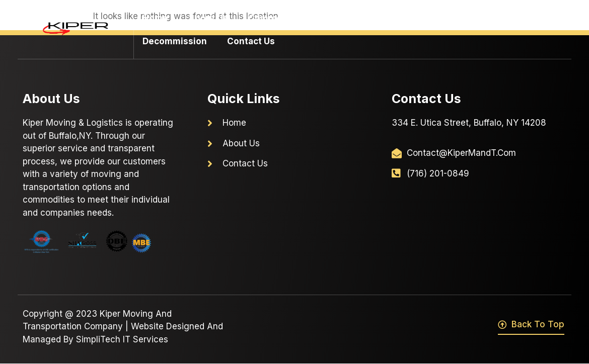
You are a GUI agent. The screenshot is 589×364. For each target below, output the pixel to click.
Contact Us (251, 41)
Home (155, 18)
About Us (208, 18)
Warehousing (508, 18)
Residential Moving (412, 18)
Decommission (175, 41)
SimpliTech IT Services (122, 339)
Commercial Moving (297, 18)
